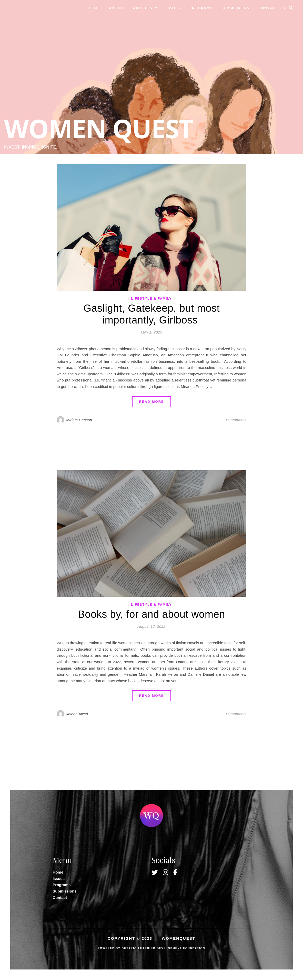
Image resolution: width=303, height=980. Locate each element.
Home (94, 8)
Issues (173, 8)
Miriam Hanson (79, 420)
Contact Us (272, 8)
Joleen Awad (77, 714)
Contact (60, 898)
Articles (143, 8)
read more (151, 402)
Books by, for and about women (151, 614)
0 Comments (235, 420)
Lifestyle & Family (152, 299)
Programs (201, 8)
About (116, 8)
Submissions (235, 8)
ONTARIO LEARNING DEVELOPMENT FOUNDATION (163, 948)
